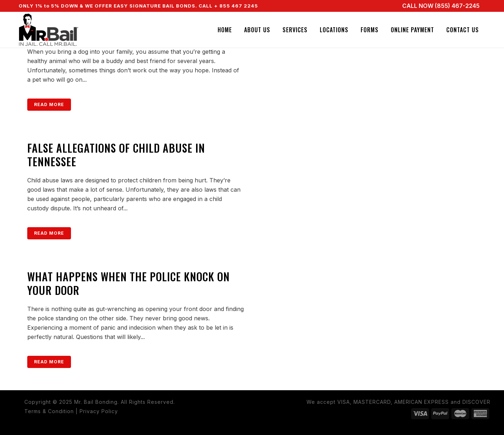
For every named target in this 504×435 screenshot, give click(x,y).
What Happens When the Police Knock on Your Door (129, 283)
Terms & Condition (49, 411)
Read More (49, 104)
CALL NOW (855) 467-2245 (441, 6)
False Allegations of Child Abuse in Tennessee (116, 155)
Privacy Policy (99, 411)
